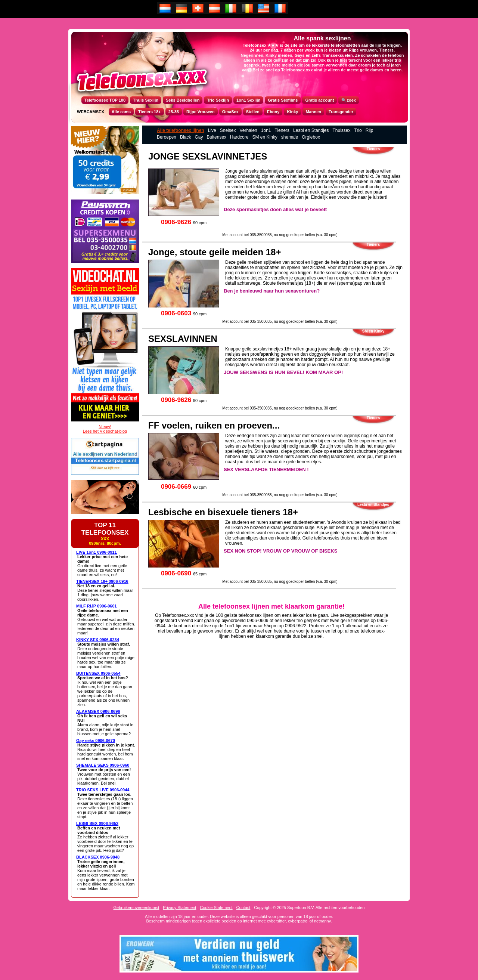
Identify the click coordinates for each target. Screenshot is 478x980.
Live (212, 130)
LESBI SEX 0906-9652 (97, 823)
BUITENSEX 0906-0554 (98, 673)
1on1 (266, 130)
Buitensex (216, 137)
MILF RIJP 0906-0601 (97, 606)
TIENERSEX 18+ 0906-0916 (102, 581)
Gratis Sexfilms (283, 100)
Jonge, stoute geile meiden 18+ (215, 252)
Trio (358, 130)
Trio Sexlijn (218, 100)
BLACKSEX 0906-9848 (98, 857)
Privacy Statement (179, 908)
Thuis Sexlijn (146, 100)
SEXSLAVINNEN (183, 339)
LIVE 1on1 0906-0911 (97, 552)
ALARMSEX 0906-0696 (98, 711)
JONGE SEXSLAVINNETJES (208, 156)
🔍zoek (348, 100)
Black (185, 137)
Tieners (282, 130)
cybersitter (276, 921)
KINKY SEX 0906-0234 (98, 640)
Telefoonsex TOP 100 (105, 100)
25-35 (174, 112)
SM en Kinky (265, 137)
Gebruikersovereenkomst (136, 908)
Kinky (292, 112)
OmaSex (230, 112)
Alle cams (121, 112)
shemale (290, 137)
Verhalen (248, 130)
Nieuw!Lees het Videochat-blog (105, 429)
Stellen (253, 112)
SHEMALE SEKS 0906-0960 (103, 765)
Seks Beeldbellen (183, 100)
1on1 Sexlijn (248, 100)
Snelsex (228, 130)
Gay (199, 137)
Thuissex (341, 130)
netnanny (322, 921)
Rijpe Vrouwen (201, 112)
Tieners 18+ (150, 112)
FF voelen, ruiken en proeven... (214, 425)
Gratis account (319, 100)
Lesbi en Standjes (311, 130)
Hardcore (239, 137)
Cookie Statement (216, 908)
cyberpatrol (298, 921)
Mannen (313, 112)
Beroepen (167, 137)
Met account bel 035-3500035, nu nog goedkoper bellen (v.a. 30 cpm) (280, 235)
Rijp (370, 130)
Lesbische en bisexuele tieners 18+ (223, 512)
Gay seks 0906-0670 (96, 741)
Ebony (273, 112)
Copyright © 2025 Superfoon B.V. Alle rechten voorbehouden (309, 908)
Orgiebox (311, 137)
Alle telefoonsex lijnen (181, 130)
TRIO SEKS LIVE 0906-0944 (103, 790)
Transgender (341, 112)
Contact (243, 908)
